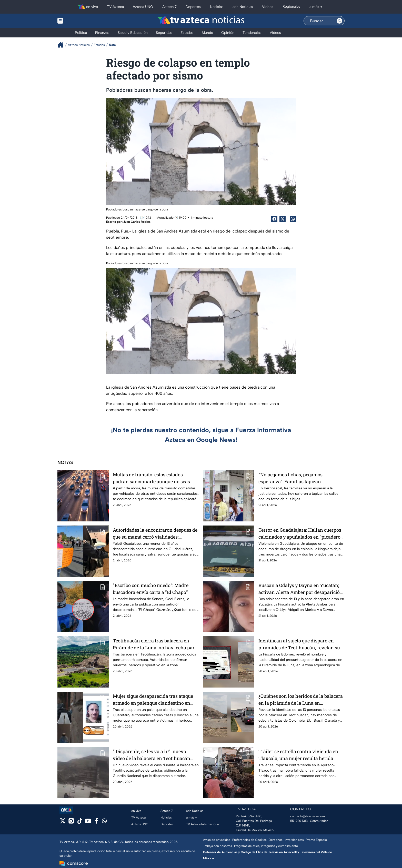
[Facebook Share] (274, 219)
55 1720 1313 (299, 821)
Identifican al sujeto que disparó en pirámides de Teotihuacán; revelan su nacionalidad (299, 644)
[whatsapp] (104, 822)
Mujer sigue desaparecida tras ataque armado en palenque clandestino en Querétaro (153, 699)
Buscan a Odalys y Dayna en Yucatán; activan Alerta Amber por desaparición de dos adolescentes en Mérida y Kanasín (301, 589)
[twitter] (63, 822)
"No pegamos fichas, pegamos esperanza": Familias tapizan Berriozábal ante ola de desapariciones (300, 478)
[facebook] (97, 822)
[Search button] (339, 21)
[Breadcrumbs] (63, 45)
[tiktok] (80, 822)
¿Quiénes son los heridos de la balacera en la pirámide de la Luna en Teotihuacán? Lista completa (301, 699)
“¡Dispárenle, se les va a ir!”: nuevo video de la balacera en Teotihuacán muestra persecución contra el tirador (154, 755)
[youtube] (88, 822)
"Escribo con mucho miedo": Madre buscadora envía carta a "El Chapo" (151, 589)
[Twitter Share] (283, 219)
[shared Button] (293, 219)
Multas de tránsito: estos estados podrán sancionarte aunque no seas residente (151, 478)
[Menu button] (78, 21)
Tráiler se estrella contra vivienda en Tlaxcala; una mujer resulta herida (298, 755)
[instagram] (71, 822)
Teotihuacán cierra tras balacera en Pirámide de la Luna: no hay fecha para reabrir (155, 644)
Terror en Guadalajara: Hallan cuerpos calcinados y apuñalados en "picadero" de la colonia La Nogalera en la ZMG (300, 533)
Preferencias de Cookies (249, 840)
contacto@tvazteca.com (308, 816)
